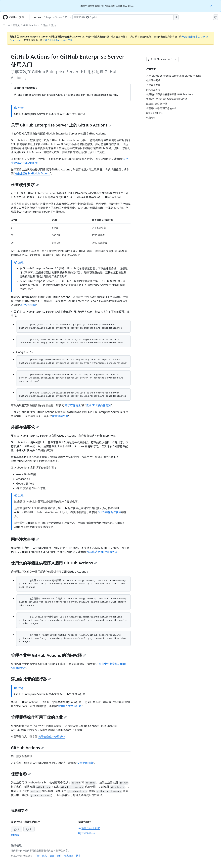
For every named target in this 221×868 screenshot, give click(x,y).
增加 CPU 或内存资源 (98, 405)
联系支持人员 (87, 833)
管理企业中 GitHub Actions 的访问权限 (48, 655)
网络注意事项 (25, 539)
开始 (45, 25)
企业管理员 (14, 25)
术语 (37, 856)
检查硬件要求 (25, 185)
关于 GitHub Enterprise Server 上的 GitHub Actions (61, 125)
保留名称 (21, 774)
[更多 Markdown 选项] (176, 59)
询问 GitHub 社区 (89, 828)
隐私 (44, 856)
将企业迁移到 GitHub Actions (32, 173)
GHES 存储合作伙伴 (109, 512)
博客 (78, 856)
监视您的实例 (28, 305)
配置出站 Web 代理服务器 (102, 552)
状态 (52, 856)
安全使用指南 (85, 763)
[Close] (212, 5)
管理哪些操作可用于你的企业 (39, 717)
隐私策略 (15, 835)
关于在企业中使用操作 (52, 737)
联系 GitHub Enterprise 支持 (58, 40)
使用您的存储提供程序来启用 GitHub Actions (54, 563)
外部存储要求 (25, 427)
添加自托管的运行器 (31, 679)
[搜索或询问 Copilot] (126, 17)
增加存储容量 (73, 405)
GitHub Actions (31, 25)
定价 (59, 856)
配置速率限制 (60, 416)
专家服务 (69, 856)
